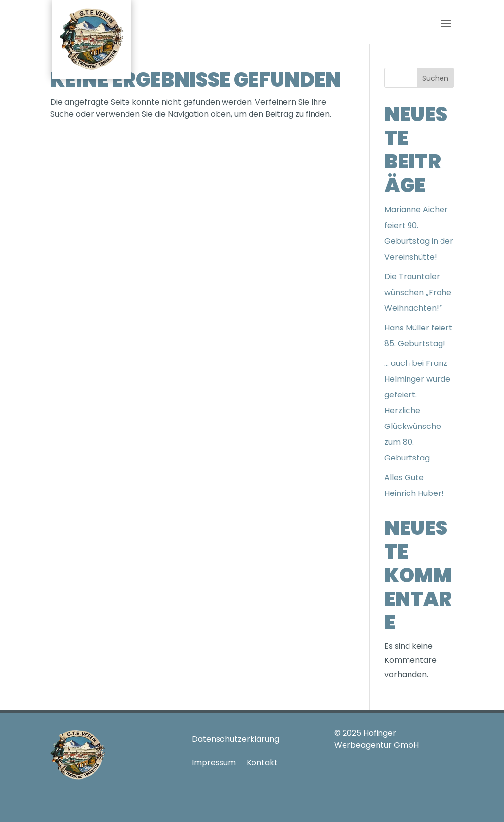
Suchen (435, 78)
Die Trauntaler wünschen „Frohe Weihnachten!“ (418, 292)
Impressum (214, 763)
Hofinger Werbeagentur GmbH (377, 739)
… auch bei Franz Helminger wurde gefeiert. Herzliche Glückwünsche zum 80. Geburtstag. (417, 411)
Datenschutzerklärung (236, 739)
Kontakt (262, 763)
